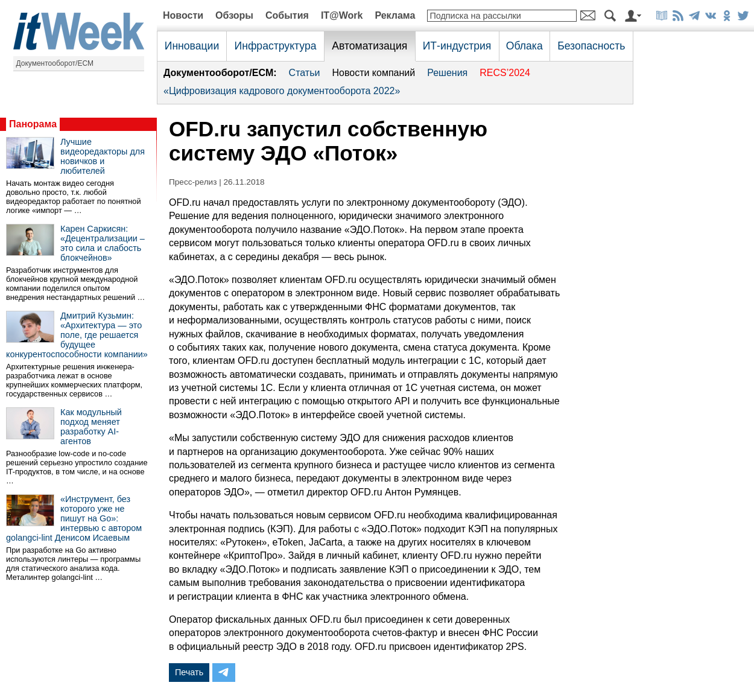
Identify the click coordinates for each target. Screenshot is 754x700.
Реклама (395, 15)
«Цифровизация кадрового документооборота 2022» (282, 91)
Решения (447, 73)
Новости (183, 15)
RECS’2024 (505, 73)
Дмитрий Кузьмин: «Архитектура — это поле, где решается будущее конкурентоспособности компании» (77, 335)
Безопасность (591, 46)
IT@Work (342, 15)
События (287, 15)
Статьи (305, 73)
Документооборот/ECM (55, 63)
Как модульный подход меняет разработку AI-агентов (91, 427)
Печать (189, 672)
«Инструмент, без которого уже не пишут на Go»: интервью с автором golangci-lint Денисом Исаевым (74, 518)
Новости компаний (373, 73)
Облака (524, 46)
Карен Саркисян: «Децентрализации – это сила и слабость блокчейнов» (103, 243)
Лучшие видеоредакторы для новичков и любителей (103, 156)
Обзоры (234, 15)
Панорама (33, 124)
